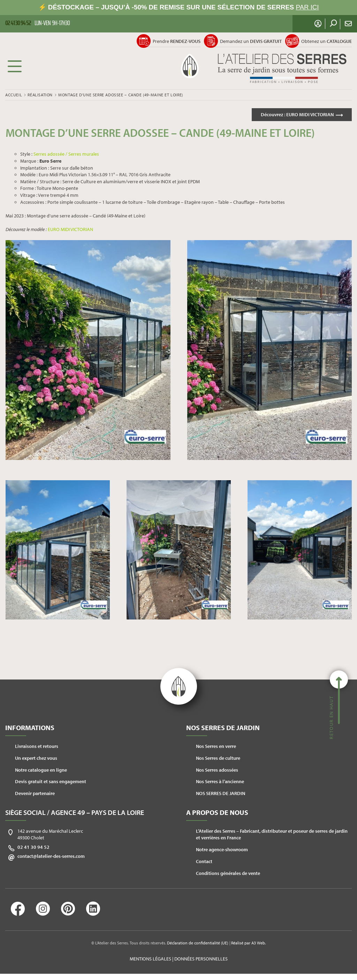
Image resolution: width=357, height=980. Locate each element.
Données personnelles (201, 959)
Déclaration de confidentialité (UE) (198, 943)
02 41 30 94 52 (33, 847)
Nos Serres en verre (216, 746)
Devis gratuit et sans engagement (51, 781)
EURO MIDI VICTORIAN (70, 229)
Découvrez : (297, 114)
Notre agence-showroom (222, 849)
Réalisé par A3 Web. (248, 943)
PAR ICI (307, 7)
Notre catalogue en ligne (41, 770)
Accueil (14, 95)
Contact (204, 861)
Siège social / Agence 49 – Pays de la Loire (75, 812)
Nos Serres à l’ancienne (220, 781)
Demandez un (251, 41)
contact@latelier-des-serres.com (51, 856)
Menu (15, 66)
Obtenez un (326, 41)
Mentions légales (150, 959)
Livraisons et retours (37, 746)
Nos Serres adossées (217, 770)
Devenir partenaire (35, 793)
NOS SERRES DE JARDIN (221, 793)
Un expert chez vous (36, 758)
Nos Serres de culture (218, 758)
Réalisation (40, 95)
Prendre (177, 41)
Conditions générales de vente (228, 873)
